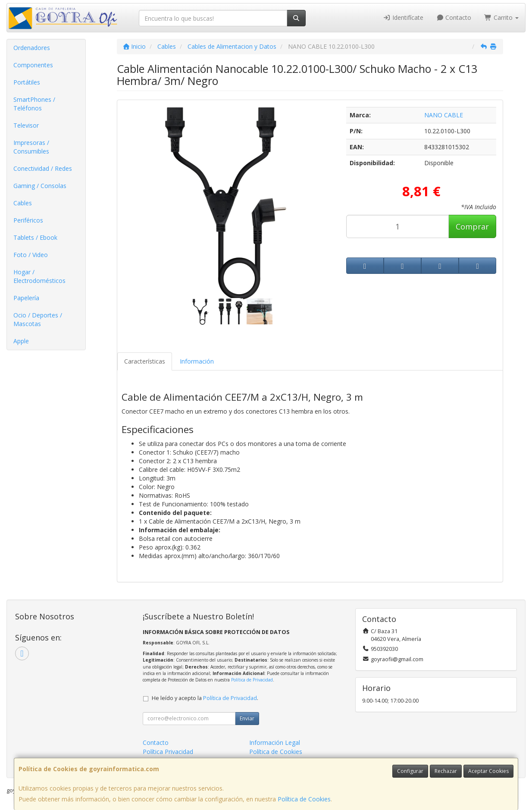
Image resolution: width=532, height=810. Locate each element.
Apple (21, 341)
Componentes (33, 65)
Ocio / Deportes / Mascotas (38, 319)
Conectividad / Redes (43, 168)
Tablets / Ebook (35, 237)
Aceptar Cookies (488, 771)
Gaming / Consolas (40, 186)
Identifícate (403, 17)
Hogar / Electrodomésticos (39, 276)
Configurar (410, 771)
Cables (23, 203)
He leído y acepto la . (205, 698)
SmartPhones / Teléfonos (34, 104)
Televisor (26, 125)
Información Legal (275, 742)
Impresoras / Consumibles (31, 147)
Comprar (472, 226)
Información (197, 361)
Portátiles (27, 82)
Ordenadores (32, 48)
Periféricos (28, 220)
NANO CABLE (444, 115)
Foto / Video (31, 255)
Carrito (501, 17)
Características (145, 361)
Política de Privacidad (252, 680)
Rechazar (446, 771)
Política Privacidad (168, 752)
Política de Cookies (304, 799)
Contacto (454, 17)
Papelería (26, 298)
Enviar (247, 718)
